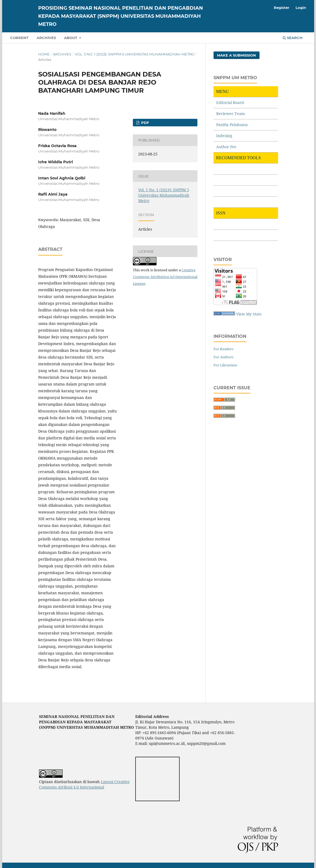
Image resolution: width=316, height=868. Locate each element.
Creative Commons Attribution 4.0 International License (165, 277)
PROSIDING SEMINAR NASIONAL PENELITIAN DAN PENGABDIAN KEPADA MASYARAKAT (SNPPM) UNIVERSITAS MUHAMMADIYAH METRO (121, 16)
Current (19, 38)
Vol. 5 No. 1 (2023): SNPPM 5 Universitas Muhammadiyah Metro (135, 54)
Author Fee (226, 147)
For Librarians (225, 365)
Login (301, 8)
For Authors (223, 357)
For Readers (223, 349)
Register (282, 8)
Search (293, 38)
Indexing (224, 136)
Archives (46, 38)
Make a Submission (237, 55)
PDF (145, 123)
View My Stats (249, 314)
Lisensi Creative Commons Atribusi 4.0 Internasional (84, 784)
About (71, 38)
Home (44, 54)
